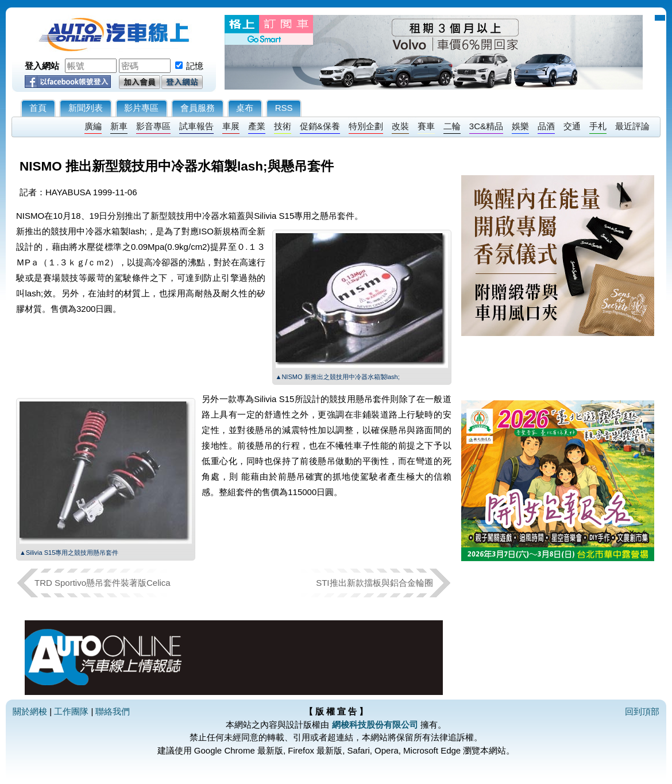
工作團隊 (71, 711)
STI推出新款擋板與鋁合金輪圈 (374, 583)
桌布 (245, 108)
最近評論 (632, 126)
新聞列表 (86, 108)
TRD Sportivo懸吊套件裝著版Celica (103, 583)
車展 (231, 126)
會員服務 (198, 108)
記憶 (195, 66)
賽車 (426, 126)
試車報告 (196, 126)
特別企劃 (366, 126)
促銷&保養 (320, 126)
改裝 (400, 126)
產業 (257, 126)
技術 (283, 126)
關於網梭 (30, 711)
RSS (284, 108)
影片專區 (141, 108)
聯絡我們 (113, 711)
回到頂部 (642, 711)
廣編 (93, 126)
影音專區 (153, 126)
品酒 (546, 126)
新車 (119, 126)
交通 (572, 126)
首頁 (38, 108)
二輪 (452, 126)
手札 (598, 126)
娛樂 (520, 126)
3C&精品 (486, 126)
